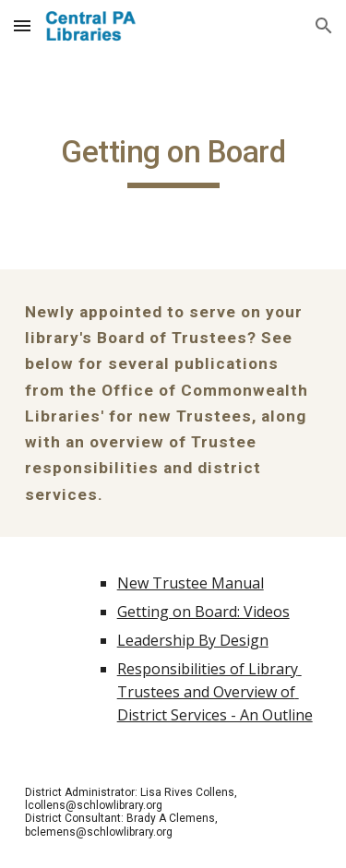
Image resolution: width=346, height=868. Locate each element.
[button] (22, 25)
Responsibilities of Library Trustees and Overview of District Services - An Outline (215, 692)
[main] (173, 161)
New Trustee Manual (191, 583)
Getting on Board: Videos (203, 612)
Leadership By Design (193, 640)
